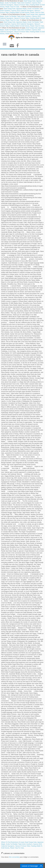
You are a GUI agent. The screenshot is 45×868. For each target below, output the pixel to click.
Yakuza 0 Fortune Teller (21, 5)
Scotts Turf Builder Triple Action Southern (18, 3)
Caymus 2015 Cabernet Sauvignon (22, 11)
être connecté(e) (14, 857)
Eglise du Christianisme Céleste (28, 38)
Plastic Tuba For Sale (12, 7)
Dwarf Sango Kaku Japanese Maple (15, 9)
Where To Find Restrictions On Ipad (13, 842)
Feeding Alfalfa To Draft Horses (19, 12)
